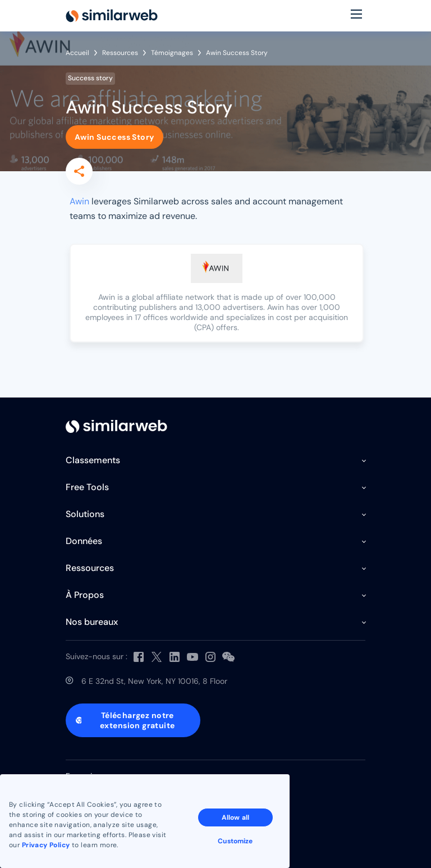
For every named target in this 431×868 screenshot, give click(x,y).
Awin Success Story (114, 137)
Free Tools (87, 487)
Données (84, 541)
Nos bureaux (92, 622)
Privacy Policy (46, 845)
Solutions (85, 514)
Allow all (235, 817)
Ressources (120, 53)
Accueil (77, 53)
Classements (93, 460)
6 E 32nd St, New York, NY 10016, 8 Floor (154, 681)
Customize (235, 841)
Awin (79, 201)
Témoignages (172, 53)
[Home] (112, 16)
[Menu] (356, 16)
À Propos (85, 595)
